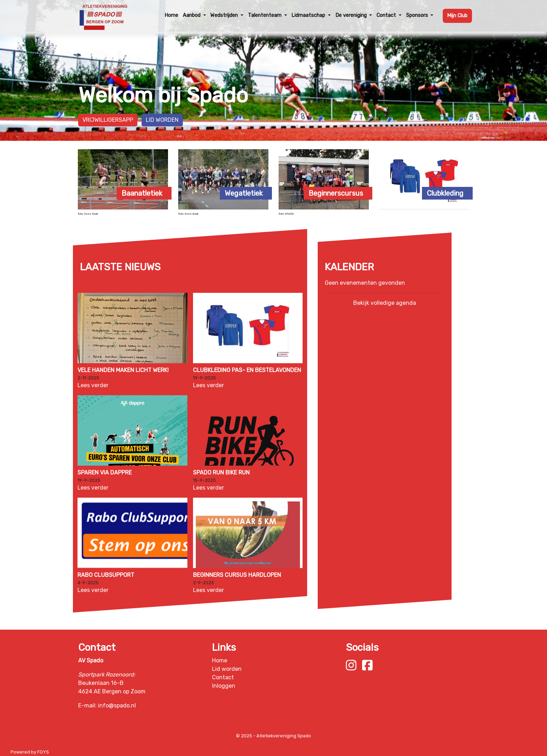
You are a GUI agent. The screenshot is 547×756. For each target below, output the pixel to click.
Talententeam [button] (265, 15)
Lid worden (162, 120)
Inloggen (224, 686)
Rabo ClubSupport (106, 575)
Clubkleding (445, 193)
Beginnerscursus (336, 193)
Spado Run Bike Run (221, 472)
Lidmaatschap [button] (309, 15)
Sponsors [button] (418, 15)
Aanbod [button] (192, 15)
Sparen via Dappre (105, 472)
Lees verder (93, 385)
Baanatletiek (142, 193)
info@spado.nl (117, 705)
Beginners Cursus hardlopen (237, 575)
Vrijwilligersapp (108, 120)
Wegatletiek (244, 193)
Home (171, 15)
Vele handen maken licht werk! (123, 370)
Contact (223, 677)
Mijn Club (457, 16)
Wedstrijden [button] (225, 15)
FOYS (43, 752)
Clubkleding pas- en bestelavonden (247, 370)
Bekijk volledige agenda (385, 303)
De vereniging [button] (352, 15)
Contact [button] (387, 15)
